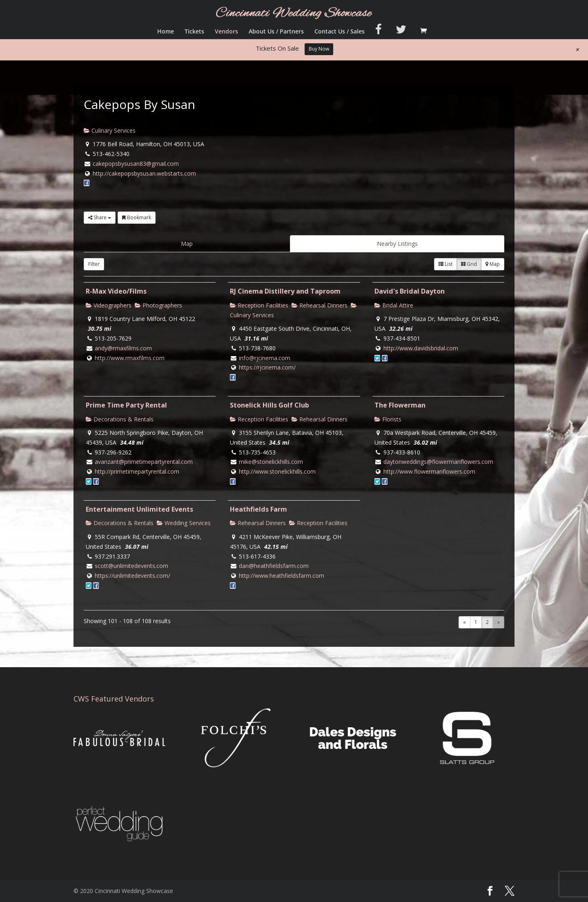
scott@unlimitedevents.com (131, 566)
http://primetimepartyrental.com (137, 471)
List (445, 264)
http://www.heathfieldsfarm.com (282, 576)
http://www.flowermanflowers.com (429, 471)
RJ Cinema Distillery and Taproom (285, 291)
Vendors (226, 32)
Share (100, 217)
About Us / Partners (276, 32)
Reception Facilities (259, 305)
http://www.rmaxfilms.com (130, 358)
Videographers (109, 305)
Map (187, 244)
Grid (469, 264)
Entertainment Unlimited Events (139, 509)
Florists (388, 419)
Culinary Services (110, 130)
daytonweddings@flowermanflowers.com (438, 462)
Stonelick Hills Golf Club (269, 405)
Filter (94, 264)
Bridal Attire (394, 305)
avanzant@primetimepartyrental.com (144, 462)
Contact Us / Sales (340, 32)
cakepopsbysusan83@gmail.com (136, 164)
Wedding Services (184, 523)
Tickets (194, 32)
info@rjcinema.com (265, 358)
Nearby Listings (397, 244)
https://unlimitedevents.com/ (133, 576)
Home (166, 32)
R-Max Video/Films (116, 291)
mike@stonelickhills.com (271, 462)
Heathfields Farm (258, 509)
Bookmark (137, 217)
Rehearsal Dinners (320, 305)
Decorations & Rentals (120, 419)
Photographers (158, 305)
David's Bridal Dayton (410, 291)
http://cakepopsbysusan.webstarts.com (144, 173)
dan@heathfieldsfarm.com (274, 566)
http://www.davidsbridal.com (421, 348)
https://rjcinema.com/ (267, 367)
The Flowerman (400, 405)
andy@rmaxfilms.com (123, 348)
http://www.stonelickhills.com (277, 471)
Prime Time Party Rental (126, 405)
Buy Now (319, 49)
